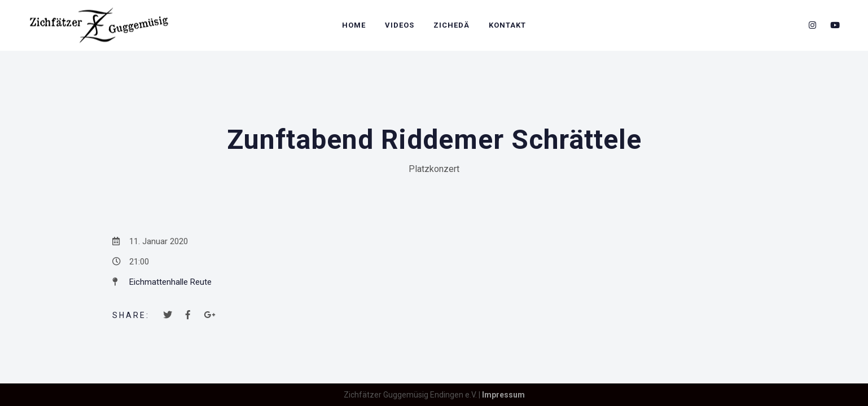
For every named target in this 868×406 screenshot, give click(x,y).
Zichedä (451, 25)
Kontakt (507, 25)
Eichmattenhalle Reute (170, 282)
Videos (400, 25)
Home (354, 25)
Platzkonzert (434, 169)
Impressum (503, 395)
